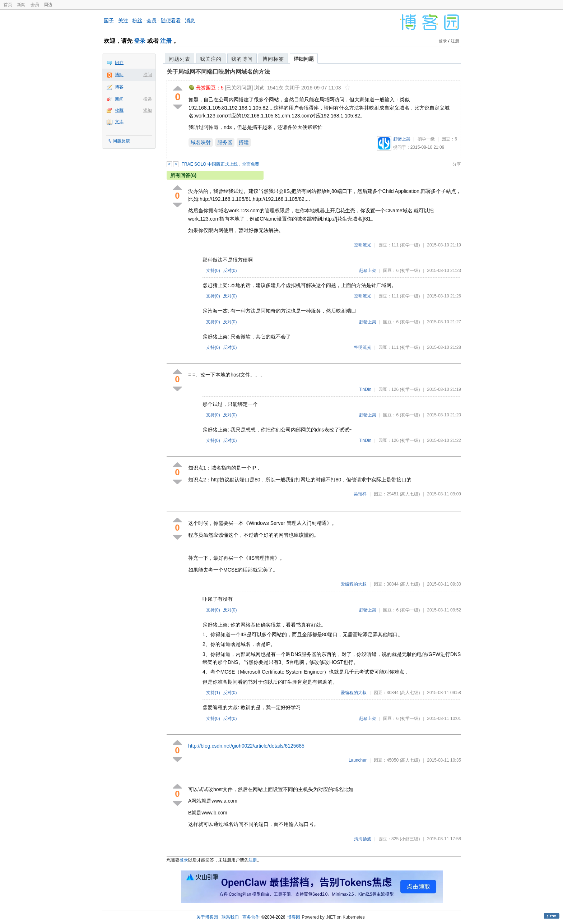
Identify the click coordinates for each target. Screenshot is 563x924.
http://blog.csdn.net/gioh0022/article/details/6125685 (246, 746)
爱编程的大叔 (354, 584)
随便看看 (171, 20)
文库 (119, 122)
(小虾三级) (410, 839)
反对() (230, 271)
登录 (140, 41)
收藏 (119, 110)
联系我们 (230, 917)
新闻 (21, 5)
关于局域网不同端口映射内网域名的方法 (218, 72)
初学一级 (426, 139)
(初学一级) (410, 245)
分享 (457, 164)
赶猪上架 (402, 139)
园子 (109, 20)
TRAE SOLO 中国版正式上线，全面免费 (220, 164)
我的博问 (242, 59)
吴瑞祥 (360, 494)
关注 (123, 20)
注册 (166, 41)
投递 (148, 99)
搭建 (244, 142)
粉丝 (137, 20)
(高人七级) (410, 494)
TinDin (365, 389)
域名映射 (201, 142)
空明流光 (363, 245)
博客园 (294, 917)
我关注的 (211, 59)
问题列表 (180, 59)
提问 (148, 75)
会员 (35, 5)
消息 (190, 20)
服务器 (225, 142)
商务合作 (251, 917)
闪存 (119, 63)
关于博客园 (207, 917)
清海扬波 (363, 839)
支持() (213, 271)
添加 (148, 110)
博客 (119, 87)
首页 (8, 5)
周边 (48, 5)
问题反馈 (121, 141)
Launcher (358, 760)
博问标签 (273, 59)
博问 (119, 75)
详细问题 (304, 59)
